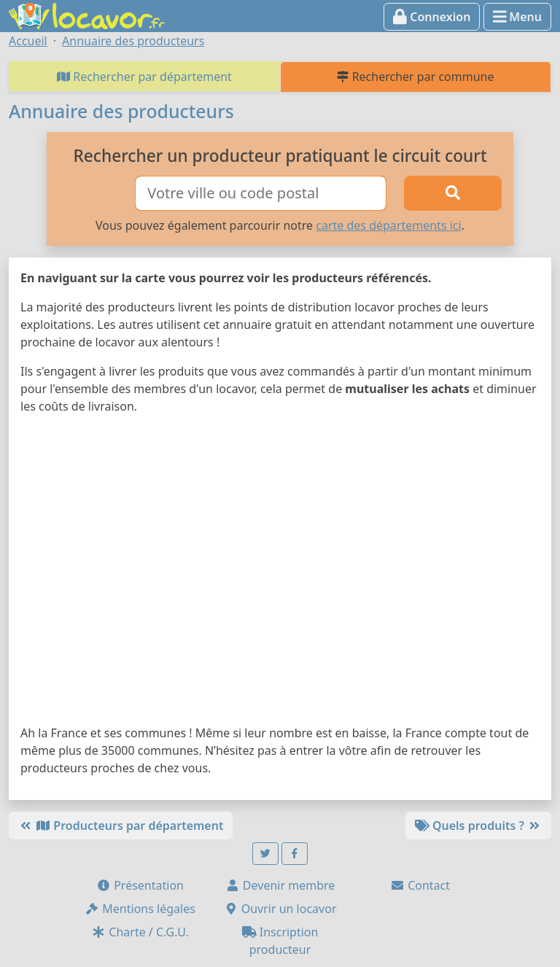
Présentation (140, 885)
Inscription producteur (280, 941)
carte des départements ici (388, 225)
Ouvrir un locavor (280, 909)
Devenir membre (280, 885)
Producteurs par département (121, 826)
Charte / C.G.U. (140, 932)
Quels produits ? (478, 826)
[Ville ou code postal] (261, 193)
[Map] (280, 572)
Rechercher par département (144, 77)
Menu (517, 17)
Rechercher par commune (415, 77)
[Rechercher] (453, 193)
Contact (420, 885)
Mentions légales (140, 909)
